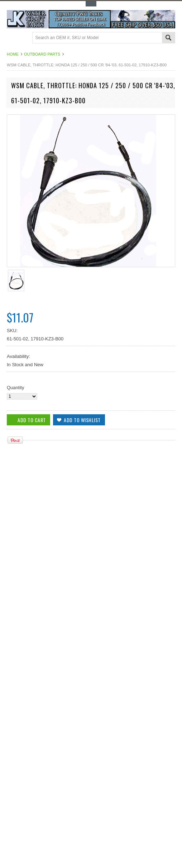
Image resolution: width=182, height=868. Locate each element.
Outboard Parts (42, 54)
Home (13, 54)
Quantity (15, 388)
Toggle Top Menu (91, 4)
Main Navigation (13, 38)
